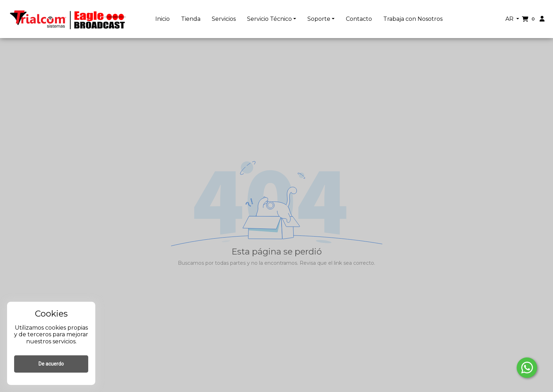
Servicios (224, 19)
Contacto (359, 19)
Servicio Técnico (269, 19)
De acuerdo (51, 364)
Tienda (191, 19)
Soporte (319, 19)
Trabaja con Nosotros (413, 19)
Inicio (163, 19)
